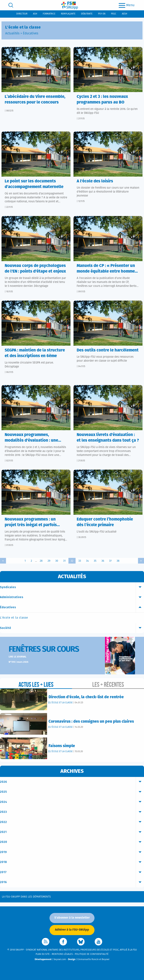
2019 (72, 852)
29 (49, 561)
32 (72, 561)
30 (57, 561)
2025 (72, 792)
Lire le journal (17, 657)
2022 (72, 822)
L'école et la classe (14, 618)
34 (87, 561)
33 (80, 561)
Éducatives (31, 34)
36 (103, 561)
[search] (11, 5)
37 (110, 561)
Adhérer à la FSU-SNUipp (72, 930)
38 (118, 561)
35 (95, 561)
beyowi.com (60, 959)
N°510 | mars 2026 (18, 662)
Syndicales (72, 587)
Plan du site (43, 954)
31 (64, 561)
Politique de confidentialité (92, 954)
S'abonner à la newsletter (72, 918)
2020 (72, 842)
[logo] (70, 5)
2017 (72, 872)
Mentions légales (62, 954)
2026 (72, 782)
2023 (72, 812)
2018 (72, 862)
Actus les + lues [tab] (36, 685)
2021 (72, 832)
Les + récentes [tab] (108, 685)
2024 (72, 802)
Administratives (72, 597)
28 (41, 561)
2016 (72, 882)
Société (72, 628)
